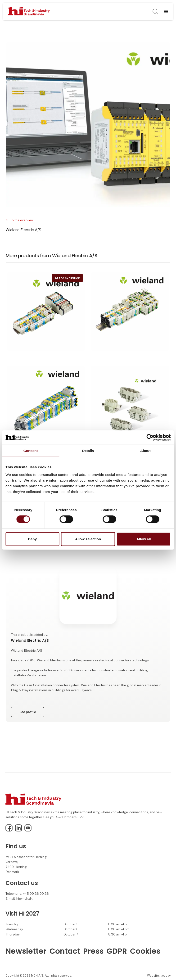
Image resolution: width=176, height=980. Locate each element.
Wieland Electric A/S (23, 230)
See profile (28, 712)
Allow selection (88, 539)
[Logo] (29, 12)
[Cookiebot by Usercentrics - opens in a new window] (150, 437)
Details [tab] (88, 450)
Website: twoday (159, 976)
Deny (32, 539)
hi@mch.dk (25, 899)
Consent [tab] (31, 450)
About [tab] (145, 450)
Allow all (144, 539)
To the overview (22, 220)
